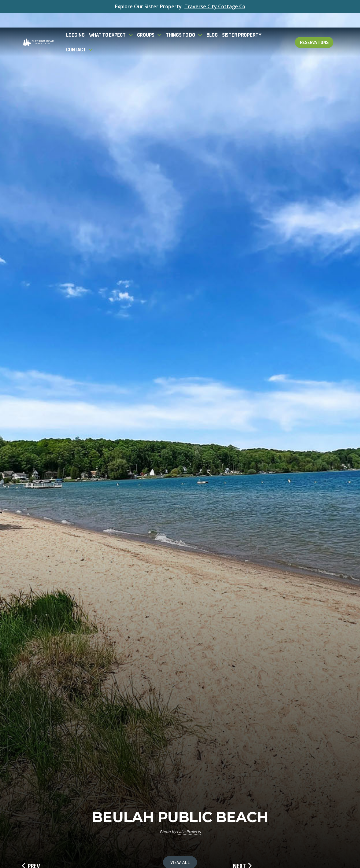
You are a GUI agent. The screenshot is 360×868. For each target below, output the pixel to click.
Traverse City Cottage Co (215, 6)
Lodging (75, 20)
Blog (212, 20)
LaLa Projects (189, 832)
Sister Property (242, 20)
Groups (146, 20)
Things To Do (180, 20)
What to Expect (107, 20)
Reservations (314, 28)
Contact (76, 34)
